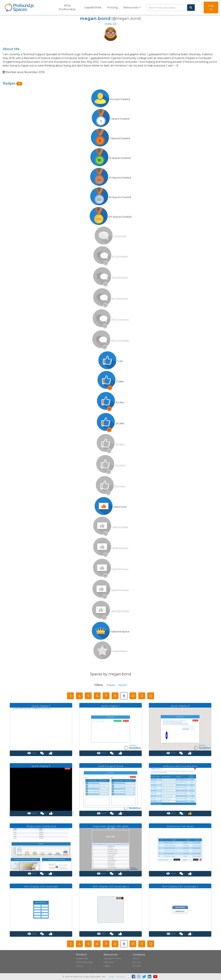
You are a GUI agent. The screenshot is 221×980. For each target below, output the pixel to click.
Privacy (121, 977)
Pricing (80, 966)
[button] (132, 7)
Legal (111, 977)
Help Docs (109, 962)
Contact (137, 966)
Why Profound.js (84, 962)
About (136, 958)
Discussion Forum (113, 958)
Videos (107, 966)
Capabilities (82, 958)
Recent (123, 685)
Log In (211, 7)
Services (136, 962)
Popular (111, 685)
